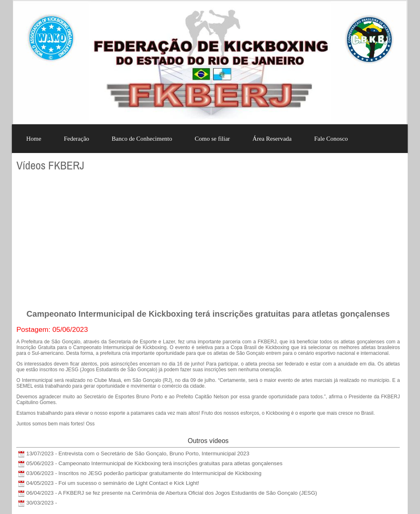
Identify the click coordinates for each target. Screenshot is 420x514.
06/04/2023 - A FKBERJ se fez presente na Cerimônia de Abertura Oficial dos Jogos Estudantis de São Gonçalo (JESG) (172, 493)
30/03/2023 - (42, 503)
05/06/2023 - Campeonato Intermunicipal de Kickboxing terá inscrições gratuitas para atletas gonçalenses (154, 463)
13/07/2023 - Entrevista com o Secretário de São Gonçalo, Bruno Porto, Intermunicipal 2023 (138, 453)
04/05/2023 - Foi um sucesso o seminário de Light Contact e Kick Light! (113, 483)
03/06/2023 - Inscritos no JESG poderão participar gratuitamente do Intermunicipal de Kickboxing (144, 473)
